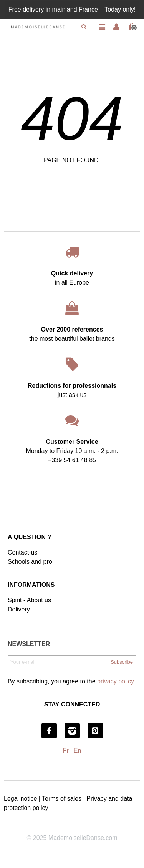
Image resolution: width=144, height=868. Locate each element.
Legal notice (20, 799)
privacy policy (115, 681)
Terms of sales (62, 799)
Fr (66, 751)
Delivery (19, 609)
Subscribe (122, 662)
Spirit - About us (29, 600)
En (78, 751)
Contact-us (22, 552)
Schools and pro (30, 562)
